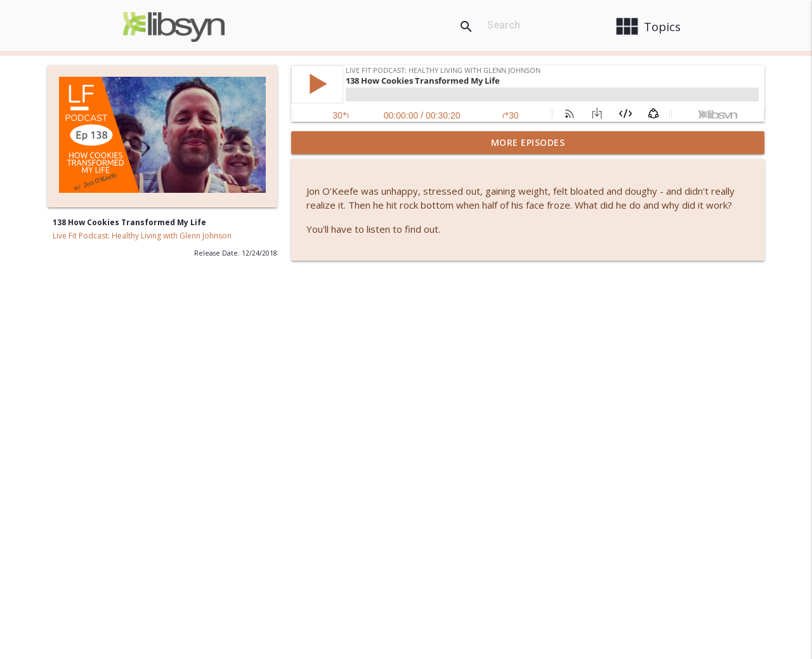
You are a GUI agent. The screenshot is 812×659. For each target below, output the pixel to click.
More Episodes (528, 142)
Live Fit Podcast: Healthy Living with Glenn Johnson (142, 236)
